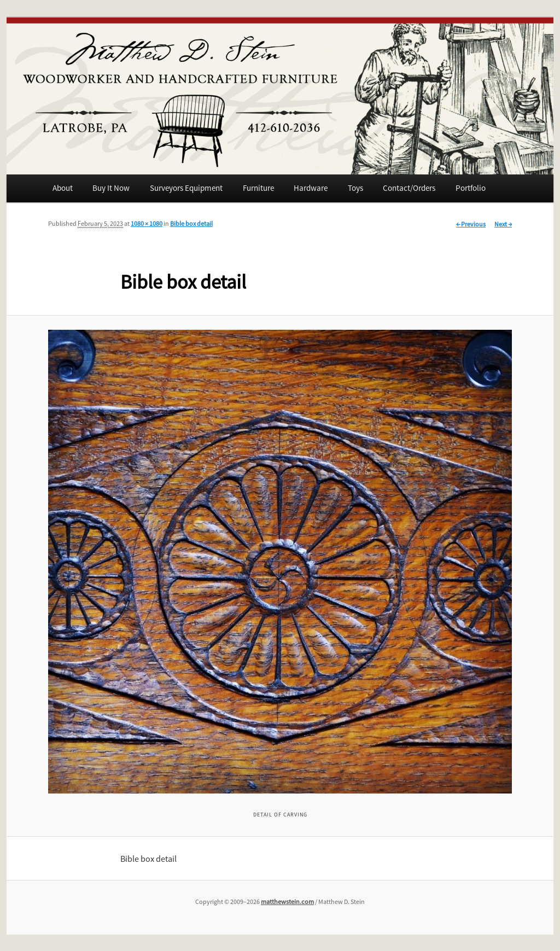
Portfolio (471, 188)
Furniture (258, 188)
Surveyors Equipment (186, 188)
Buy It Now (111, 188)
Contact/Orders (409, 188)
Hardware (311, 188)
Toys (355, 188)
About (63, 188)
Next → (503, 224)
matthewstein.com (287, 902)
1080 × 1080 (147, 223)
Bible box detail (191, 223)
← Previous (471, 224)
